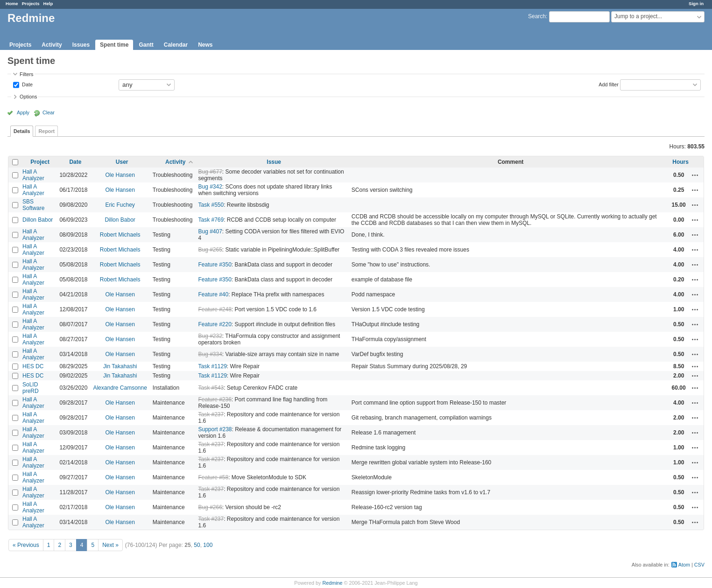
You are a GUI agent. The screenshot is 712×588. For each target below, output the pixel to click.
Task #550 (211, 205)
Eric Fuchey (120, 205)
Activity (52, 45)
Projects (31, 3)
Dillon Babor (38, 220)
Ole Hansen (120, 175)
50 (197, 545)
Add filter (609, 84)
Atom (684, 565)
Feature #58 (213, 477)
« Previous (26, 545)
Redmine (332, 583)
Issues (81, 45)
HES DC (33, 366)
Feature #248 (215, 309)
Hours (680, 162)
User (122, 162)
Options (28, 97)
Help (48, 3)
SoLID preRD (31, 388)
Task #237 (211, 414)
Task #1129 (212, 366)
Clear (49, 112)
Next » (110, 545)
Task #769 (211, 220)
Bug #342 (210, 187)
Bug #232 (210, 336)
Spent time (114, 45)
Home (12, 3)
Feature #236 (215, 399)
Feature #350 (215, 265)
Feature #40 (213, 294)
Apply (23, 112)
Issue (274, 162)
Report (46, 131)
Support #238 (215, 429)
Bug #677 (210, 172)
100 (208, 545)
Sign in (696, 3)
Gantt (146, 45)
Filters (26, 74)
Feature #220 (215, 324)
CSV (699, 565)
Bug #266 (210, 507)
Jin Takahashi (120, 366)
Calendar (176, 45)
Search (537, 16)
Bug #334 (210, 354)
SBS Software (33, 205)
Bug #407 (210, 231)
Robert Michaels (120, 235)
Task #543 (211, 388)
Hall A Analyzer (33, 175)
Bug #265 (210, 250)
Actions (695, 175)
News (205, 45)
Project (40, 162)
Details (22, 131)
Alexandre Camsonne (120, 388)
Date (27, 84)
